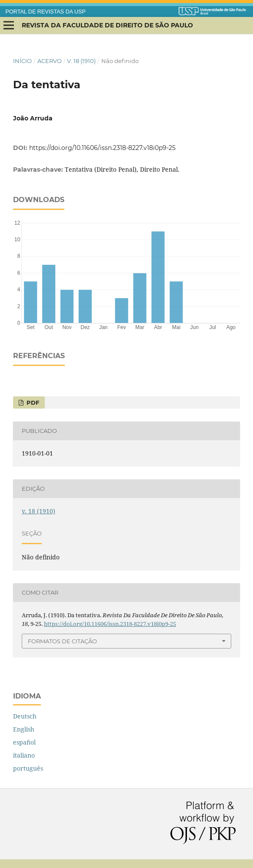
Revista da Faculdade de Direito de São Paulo (107, 25)
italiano (24, 755)
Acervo (50, 61)
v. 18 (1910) (81, 61)
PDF (32, 402)
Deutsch (25, 716)
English (24, 729)
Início (22, 61)
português (28, 768)
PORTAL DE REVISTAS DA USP (46, 12)
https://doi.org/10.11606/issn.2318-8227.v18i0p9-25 (102, 148)
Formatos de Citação (62, 641)
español (24, 742)
